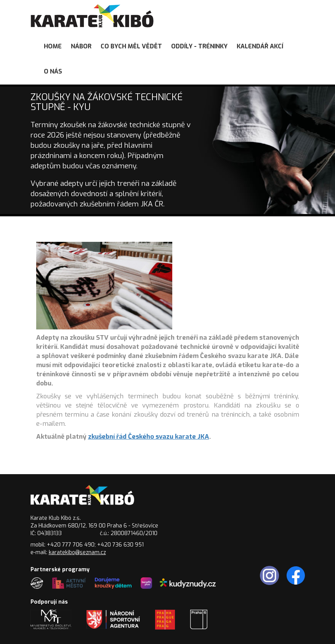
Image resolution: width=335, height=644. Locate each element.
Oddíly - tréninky (199, 46)
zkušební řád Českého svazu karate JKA (149, 436)
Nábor (81, 46)
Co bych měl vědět (131, 46)
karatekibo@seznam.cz (77, 552)
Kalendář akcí (260, 46)
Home (53, 46)
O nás (53, 71)
